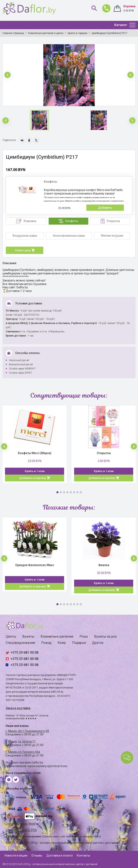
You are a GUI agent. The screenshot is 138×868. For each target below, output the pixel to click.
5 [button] (71, 492)
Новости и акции (16, 855)
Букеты (28, 636)
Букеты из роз (106, 636)
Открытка (104, 453)
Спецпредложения (20, 643)
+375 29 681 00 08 (24, 653)
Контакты (83, 855)
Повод (46, 643)
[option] (69, 75)
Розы (84, 636)
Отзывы (37, 855)
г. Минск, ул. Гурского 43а (23, 752)
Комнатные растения (57, 636)
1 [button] (57, 492)
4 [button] (67, 492)
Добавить (105, 208)
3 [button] (64, 492)
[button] (7, 75)
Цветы (11, 636)
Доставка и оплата (60, 855)
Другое (98, 643)
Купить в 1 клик (35, 471)
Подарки (79, 643)
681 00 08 (105, 7)
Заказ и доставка (18, 708)
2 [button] (61, 492)
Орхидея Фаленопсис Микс (35, 565)
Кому (62, 643)
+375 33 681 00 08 (24, 659)
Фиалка (104, 565)
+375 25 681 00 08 (24, 665)
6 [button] (74, 492)
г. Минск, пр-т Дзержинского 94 (27, 731)
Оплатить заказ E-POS (21, 830)
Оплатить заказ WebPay (22, 824)
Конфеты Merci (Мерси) (35, 453)
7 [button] (77, 492)
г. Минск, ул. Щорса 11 (21, 741)
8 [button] (81, 492)
